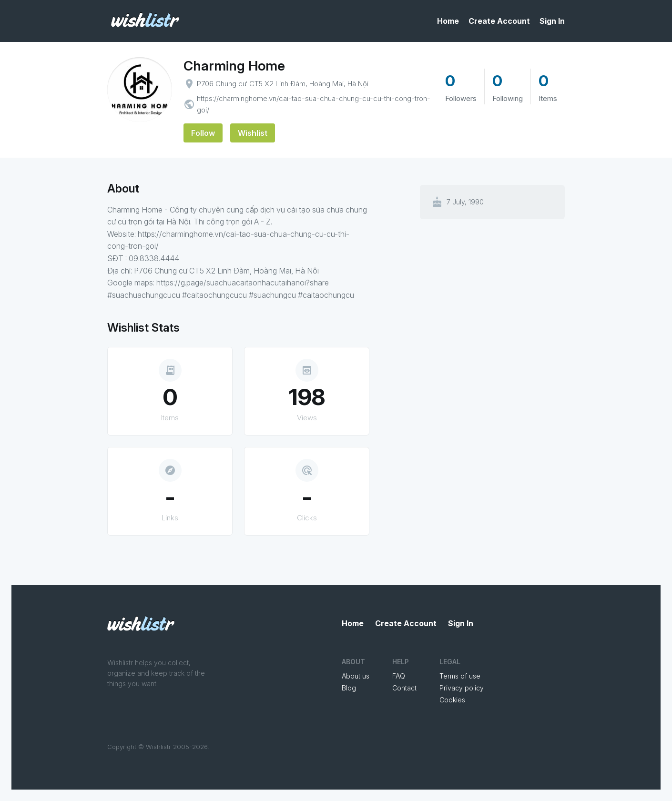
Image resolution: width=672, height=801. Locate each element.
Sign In (552, 21)
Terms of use (460, 676)
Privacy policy (462, 688)
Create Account (499, 21)
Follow (203, 133)
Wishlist (253, 133)
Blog (349, 688)
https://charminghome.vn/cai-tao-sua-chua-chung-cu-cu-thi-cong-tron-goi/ (314, 104)
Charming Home (234, 66)
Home (448, 21)
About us (356, 676)
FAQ (399, 676)
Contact (404, 688)
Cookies (452, 700)
